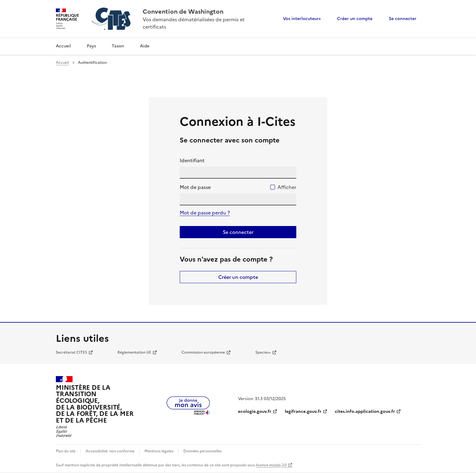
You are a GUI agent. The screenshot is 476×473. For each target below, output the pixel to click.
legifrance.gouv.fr (303, 411)
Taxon (118, 46)
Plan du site (66, 451)
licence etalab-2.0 (271, 465)
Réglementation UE (134, 352)
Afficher (287, 187)
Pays (91, 46)
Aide (145, 46)
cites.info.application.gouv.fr (365, 411)
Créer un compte (355, 19)
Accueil (63, 46)
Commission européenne (203, 352)
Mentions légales (159, 451)
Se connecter (403, 19)
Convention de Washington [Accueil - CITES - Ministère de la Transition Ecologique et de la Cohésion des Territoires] (183, 12)
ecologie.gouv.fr (255, 411)
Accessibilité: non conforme (110, 451)
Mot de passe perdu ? (205, 213)
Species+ (263, 352)
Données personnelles (202, 451)
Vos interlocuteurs (302, 19)
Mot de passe (195, 187)
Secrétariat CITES (71, 352)
